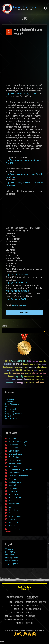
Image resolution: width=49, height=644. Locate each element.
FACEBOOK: (10, 597)
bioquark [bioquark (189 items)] (9, 364)
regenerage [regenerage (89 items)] (11, 380)
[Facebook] (16, 634)
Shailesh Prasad (15, 454)
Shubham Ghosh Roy (17, 445)
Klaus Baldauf (15, 479)
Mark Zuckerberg (12, 419)
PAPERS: (29, 620)
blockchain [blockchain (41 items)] (42, 365)
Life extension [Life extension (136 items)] (40, 373)
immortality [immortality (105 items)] (9, 373)
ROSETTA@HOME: (10, 620)
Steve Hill (13, 507)
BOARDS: (29, 609)
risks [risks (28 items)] (33, 380)
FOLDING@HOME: (10, 616)
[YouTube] (29, 634)
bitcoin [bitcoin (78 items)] (36, 364)
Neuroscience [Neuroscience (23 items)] (30, 377)
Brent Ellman (14, 510)
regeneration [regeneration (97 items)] (21, 380)
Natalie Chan (14, 504)
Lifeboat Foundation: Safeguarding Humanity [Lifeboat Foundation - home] (19, 8)
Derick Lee (13, 488)
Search (44, 331)
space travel (24, 305)
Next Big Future (12, 558)
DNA (7, 407)
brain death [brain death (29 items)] (6, 367)
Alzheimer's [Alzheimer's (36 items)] (14, 361)
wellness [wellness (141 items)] (40, 383)
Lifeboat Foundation (19, 631)
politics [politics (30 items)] (35, 377)
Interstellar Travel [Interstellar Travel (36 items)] (19, 374)
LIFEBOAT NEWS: (31, 597)
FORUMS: (19, 623)
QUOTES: (28, 623)
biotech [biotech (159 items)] (18, 364)
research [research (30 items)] (29, 380)
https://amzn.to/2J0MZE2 (18, 274)
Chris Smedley (15, 529)
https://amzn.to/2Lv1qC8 (17, 291)
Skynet (8, 416)
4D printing (10, 402)
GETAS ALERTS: (30, 602)
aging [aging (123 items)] (6, 361)
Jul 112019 (9, 32)
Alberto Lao (15, 305)
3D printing (10, 400)
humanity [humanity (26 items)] (36, 371)
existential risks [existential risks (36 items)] (32, 367)
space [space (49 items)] (42, 380)
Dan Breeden (14, 451)
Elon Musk (10, 411)
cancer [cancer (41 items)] (11, 367)
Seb (10, 513)
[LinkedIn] (25, 634)
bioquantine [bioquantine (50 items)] (43, 361)
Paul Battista (14, 457)
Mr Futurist (10, 555)
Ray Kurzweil (11, 409)
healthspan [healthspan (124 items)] (28, 370)
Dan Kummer (14, 473)
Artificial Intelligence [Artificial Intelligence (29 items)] (33, 361)
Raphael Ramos (15, 498)
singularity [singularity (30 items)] (37, 380)
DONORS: (17, 609)
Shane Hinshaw (15, 494)
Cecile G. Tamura (16, 482)
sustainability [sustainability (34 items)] (10, 383)
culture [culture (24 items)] (23, 367)
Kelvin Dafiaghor (16, 463)
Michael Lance (15, 516)
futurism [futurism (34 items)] (9, 371)
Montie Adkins (15, 522)
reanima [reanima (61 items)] (40, 377)
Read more (24, 313)
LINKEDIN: (10, 602)
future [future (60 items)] (44, 367)
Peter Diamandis (12, 404)
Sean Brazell (14, 501)
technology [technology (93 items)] (19, 383)
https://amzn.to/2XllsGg (17, 283)
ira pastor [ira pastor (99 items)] (29, 373)
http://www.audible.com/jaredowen (22, 93)
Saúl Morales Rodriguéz (18, 442)
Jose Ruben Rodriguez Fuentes (21, 470)
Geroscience (10, 549)
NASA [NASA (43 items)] (25, 377)
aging (8, 421)
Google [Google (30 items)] (14, 371)
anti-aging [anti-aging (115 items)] (23, 361)
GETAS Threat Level (24, 589)
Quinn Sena (14, 448)
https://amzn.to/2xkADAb (17, 299)
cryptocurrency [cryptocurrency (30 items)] (17, 367)
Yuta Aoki (13, 485)
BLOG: (28, 606)
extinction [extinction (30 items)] (39, 367)
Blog (24, 18)
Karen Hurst (14, 466)
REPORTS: (29, 613)
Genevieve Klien (15, 439)
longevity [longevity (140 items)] (19, 376)
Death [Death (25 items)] (26, 367)
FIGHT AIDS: (12, 613)
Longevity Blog (11, 552)
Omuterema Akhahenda (18, 476)
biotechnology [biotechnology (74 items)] (28, 364)
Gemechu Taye (15, 460)
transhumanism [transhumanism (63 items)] (29, 383)
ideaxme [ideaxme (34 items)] (41, 371)
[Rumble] (34, 634)
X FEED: (11, 606)
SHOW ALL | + (9, 532)
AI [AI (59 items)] (10, 361)
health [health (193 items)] (19, 370)
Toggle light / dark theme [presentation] (45, 8)
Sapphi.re (41, 631)
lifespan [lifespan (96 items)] (10, 377)
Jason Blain (14, 519)
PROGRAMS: (29, 616)
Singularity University (14, 414)
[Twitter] (20, 634)
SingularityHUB (12, 564)
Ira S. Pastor (14, 526)
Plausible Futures (12, 561)
